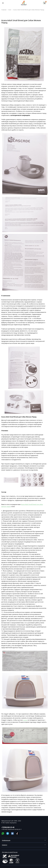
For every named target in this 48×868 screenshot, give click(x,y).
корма (25, 720)
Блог (10, 10)
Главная (4, 10)
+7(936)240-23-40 (8, 827)
